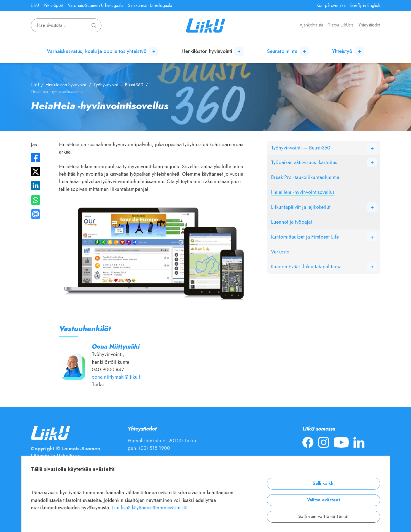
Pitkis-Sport (53, 6)
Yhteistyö (342, 51)
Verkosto (280, 252)
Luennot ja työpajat (292, 222)
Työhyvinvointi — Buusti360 (118, 85)
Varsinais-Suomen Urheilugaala (96, 6)
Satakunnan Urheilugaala (150, 6)
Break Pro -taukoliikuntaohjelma (305, 177)
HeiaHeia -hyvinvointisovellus (303, 192)
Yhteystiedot (369, 25)
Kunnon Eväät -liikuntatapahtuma (306, 267)
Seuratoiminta (282, 51)
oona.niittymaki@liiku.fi (117, 377)
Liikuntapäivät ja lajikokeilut (301, 207)
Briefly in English (365, 6)
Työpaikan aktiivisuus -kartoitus (304, 162)
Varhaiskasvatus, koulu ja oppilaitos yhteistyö (97, 51)
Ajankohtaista (311, 25)
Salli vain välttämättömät (323, 517)
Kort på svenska (331, 6)
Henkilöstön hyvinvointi (207, 51)
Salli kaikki (324, 483)
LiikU (35, 6)
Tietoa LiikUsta (341, 25)
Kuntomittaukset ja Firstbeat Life (305, 237)
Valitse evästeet (324, 500)
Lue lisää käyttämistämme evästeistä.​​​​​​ (150, 508)
